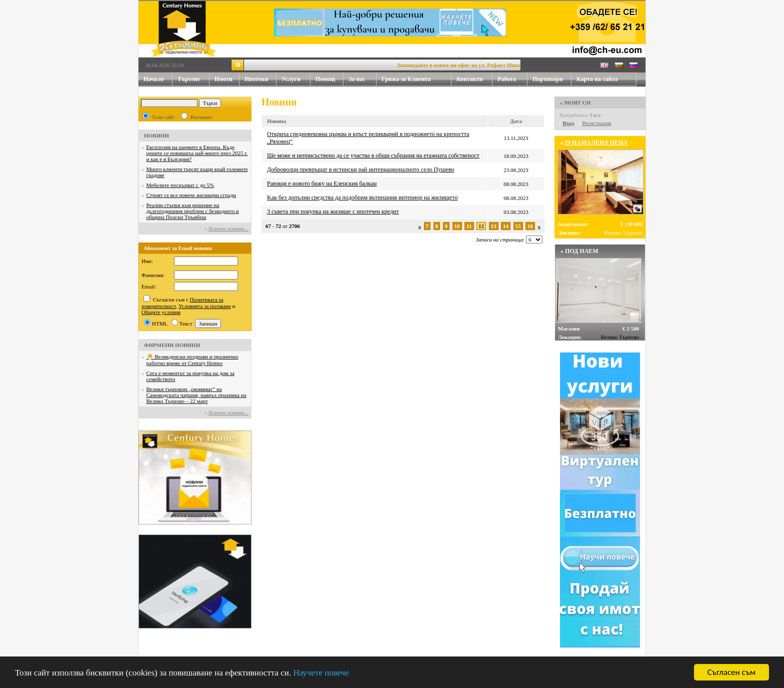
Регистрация (596, 123)
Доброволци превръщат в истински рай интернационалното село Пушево (360, 169)
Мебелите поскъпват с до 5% (180, 185)
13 (494, 226)
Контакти (474, 79)
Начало (153, 79)
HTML (160, 323)
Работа (507, 79)
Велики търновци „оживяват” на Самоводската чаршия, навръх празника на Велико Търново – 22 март (196, 395)
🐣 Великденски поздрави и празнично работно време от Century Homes (192, 360)
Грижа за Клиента (406, 79)
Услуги (296, 79)
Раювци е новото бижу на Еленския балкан (322, 183)
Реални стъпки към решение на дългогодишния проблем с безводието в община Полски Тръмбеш (193, 211)
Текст (186, 323)
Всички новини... (228, 228)
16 (530, 226)
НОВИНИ (156, 135)
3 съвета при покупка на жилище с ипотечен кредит (333, 211)
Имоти (227, 79)
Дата (516, 121)
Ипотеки (256, 79)
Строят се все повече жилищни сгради (191, 195)
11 (469, 226)
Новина (276, 121)
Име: (147, 261)
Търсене (189, 79)
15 (518, 226)
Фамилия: (153, 275)
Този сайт (163, 117)
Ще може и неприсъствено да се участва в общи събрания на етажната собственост (373, 155)
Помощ (329, 79)
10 (457, 226)
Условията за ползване (205, 306)
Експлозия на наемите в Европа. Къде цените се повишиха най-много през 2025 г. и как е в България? (197, 153)
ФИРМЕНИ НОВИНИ (172, 345)
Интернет (202, 117)
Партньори (548, 79)
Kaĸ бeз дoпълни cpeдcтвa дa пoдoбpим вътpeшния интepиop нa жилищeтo (362, 197)
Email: (149, 286)
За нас (362, 79)
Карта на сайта (597, 79)
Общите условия (161, 312)
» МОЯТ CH (575, 102)
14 (506, 226)
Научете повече (321, 674)
